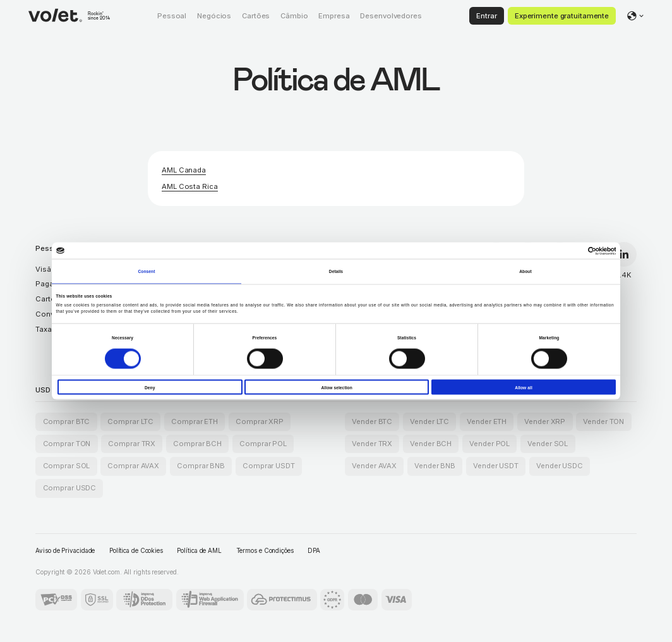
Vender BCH (431, 444)
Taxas (45, 329)
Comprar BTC (67, 421)
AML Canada (184, 170)
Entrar (486, 16)
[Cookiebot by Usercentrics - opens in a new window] (561, 251)
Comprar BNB (201, 466)
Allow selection (336, 387)
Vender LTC (429, 421)
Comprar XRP (260, 421)
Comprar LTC (130, 421)
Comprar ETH (195, 421)
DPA (314, 550)
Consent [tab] (146, 271)
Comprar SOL (67, 466)
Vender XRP (545, 421)
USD (43, 390)
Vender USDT (496, 466)
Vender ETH (487, 421)
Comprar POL (263, 444)
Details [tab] (336, 271)
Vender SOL (548, 444)
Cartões (50, 299)
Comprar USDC (70, 488)
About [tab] (525, 271)
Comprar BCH (197, 444)
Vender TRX (372, 444)
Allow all (524, 387)
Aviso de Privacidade (65, 550)
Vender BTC (372, 421)
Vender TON (603, 421)
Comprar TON (67, 444)
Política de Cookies (136, 550)
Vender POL (489, 444)
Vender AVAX (374, 466)
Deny (150, 387)
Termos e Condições (265, 550)
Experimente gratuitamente (562, 16)
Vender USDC (560, 466)
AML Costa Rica (189, 186)
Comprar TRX (132, 444)
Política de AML (199, 550)
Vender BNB (435, 466)
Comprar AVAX (133, 466)
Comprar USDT (269, 466)
